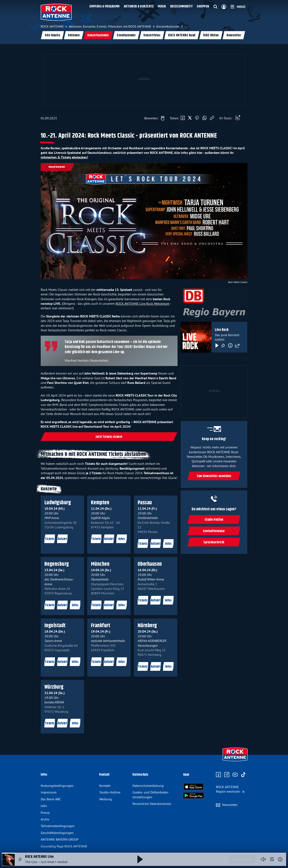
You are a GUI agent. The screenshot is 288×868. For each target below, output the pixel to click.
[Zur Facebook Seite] (218, 775)
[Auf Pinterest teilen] (197, 118)
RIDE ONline (211, 35)
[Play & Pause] (217, 345)
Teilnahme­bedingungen (58, 826)
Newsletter (234, 35)
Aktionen (74, 35)
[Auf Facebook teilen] (183, 118)
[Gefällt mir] (153, 118)
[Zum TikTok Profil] (243, 775)
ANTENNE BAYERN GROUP (60, 839)
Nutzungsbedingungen (57, 786)
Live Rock (222, 330)
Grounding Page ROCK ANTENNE (64, 846)
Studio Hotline (214, 520)
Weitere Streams (242, 860)
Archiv (45, 819)
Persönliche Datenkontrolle (152, 804)
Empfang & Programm (105, 7)
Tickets (50, 539)
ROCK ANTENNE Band (182, 35)
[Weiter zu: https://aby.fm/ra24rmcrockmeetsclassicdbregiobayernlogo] (214, 303)
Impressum (49, 792)
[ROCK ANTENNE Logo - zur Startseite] (56, 12)
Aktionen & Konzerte (139, 7)
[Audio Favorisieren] (20, 859)
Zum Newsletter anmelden (214, 476)
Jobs (44, 806)
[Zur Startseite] (235, 762)
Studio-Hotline (110, 792)
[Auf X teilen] (190, 118)
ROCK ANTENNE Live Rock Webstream (143, 304)
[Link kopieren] (212, 118)
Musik (162, 7)
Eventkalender (126, 35)
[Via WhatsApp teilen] (205, 118)
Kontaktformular (214, 531)
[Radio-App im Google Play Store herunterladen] (194, 796)
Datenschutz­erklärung (148, 786)
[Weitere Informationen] (280, 859)
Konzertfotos (152, 35)
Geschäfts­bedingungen (57, 833)
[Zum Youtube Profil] (235, 775)
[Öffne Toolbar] (238, 118)
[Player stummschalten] (263, 859)
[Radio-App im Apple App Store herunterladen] (194, 787)
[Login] (224, 7)
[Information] (230, 345)
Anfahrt (62, 539)
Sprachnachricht (214, 542)
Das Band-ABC (51, 799)
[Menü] (238, 7)
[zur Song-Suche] (272, 859)
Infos (122, 539)
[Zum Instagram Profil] (227, 775)
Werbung (106, 799)
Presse (45, 813)
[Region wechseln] (230, 789)
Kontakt (105, 786)
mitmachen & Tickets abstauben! (64, 157)
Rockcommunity (182, 7)
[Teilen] (237, 345)
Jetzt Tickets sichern (109, 437)
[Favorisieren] (223, 345)
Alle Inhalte (52, 35)
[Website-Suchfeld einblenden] (215, 7)
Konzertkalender (98, 35)
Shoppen (203, 7)
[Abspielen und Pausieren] (140, 859)
